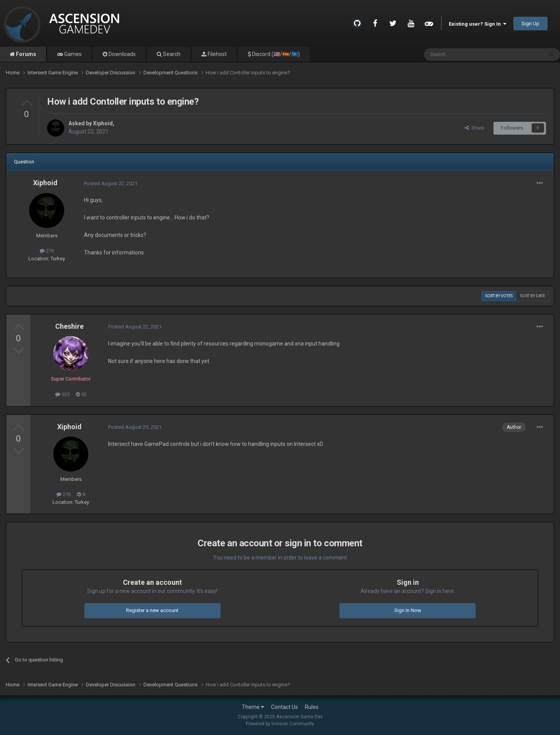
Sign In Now (408, 610)
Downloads (122, 54)
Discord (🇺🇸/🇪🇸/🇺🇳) (275, 54)
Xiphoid (103, 123)
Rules (312, 707)
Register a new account (152, 610)
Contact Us (284, 707)
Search (171, 54)
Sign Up (530, 24)
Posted (111, 183)
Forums (25, 54)
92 (81, 394)
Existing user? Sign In (478, 24)
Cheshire (69, 326)
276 (47, 251)
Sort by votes (499, 296)
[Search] (465, 54)
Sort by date (533, 296)
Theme (253, 707)
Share (474, 128)
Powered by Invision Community (280, 724)
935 (62, 394)
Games (72, 54)
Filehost (217, 54)
